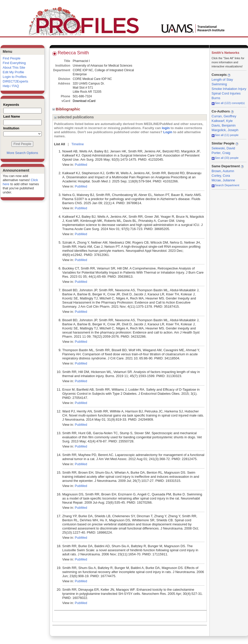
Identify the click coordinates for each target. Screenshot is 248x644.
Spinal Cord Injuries (226, 93)
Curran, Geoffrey (224, 116)
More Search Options (22, 153)
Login (168, 132)
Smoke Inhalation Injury (229, 89)
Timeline (78, 144)
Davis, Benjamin (224, 125)
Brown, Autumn (223, 171)
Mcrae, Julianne (223, 180)
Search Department (226, 185)
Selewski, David (223, 148)
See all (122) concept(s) (228, 103)
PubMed (81, 165)
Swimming (219, 84)
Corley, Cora (221, 176)
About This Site (14, 67)
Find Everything (14, 63)
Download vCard (84, 101)
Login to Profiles (15, 77)
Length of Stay (222, 80)
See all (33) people (225, 158)
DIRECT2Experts (16, 81)
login (166, 128)
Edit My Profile (14, 72)
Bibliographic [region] (67, 109)
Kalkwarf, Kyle (222, 121)
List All (60, 144)
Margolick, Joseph (225, 130)
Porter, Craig (221, 153)
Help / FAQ (11, 86)
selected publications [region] (74, 117)
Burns (216, 98)
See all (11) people (225, 135)
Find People (12, 58)
